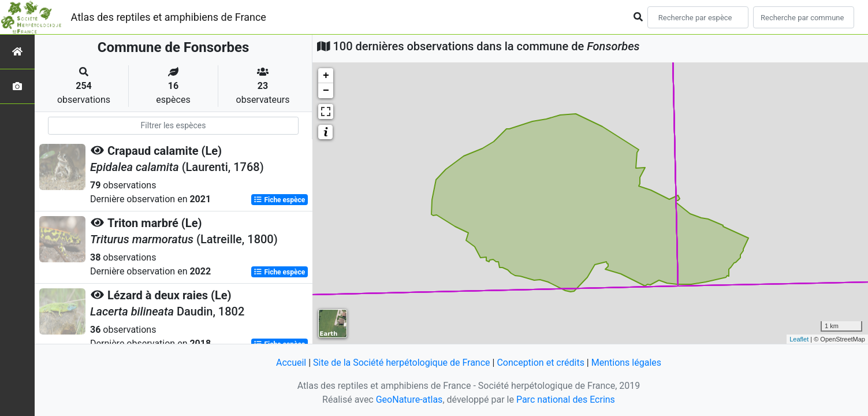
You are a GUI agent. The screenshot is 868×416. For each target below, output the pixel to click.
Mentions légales (626, 363)
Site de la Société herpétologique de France (401, 363)
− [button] (326, 91)
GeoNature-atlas (409, 400)
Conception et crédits (541, 363)
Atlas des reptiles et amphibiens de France (169, 17)
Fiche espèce (279, 200)
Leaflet (799, 339)
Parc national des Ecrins (566, 400)
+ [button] (326, 76)
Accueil (291, 363)
